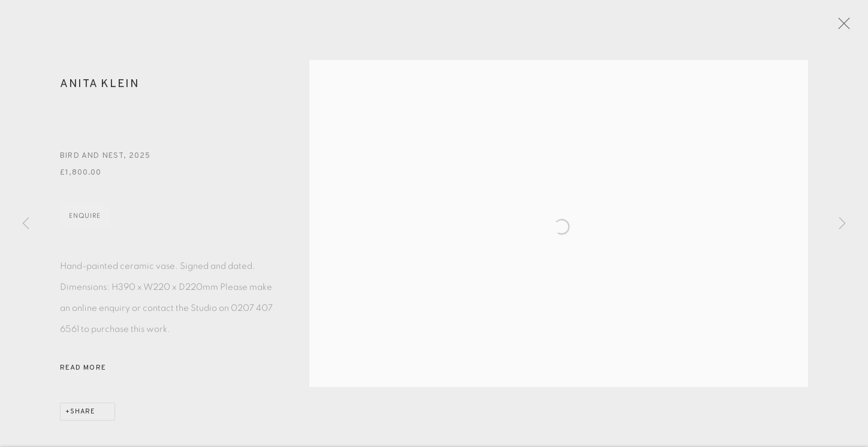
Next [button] (842, 224)
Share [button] (83, 419)
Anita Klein (100, 92)
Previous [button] (26, 224)
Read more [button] (83, 376)
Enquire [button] (85, 223)
